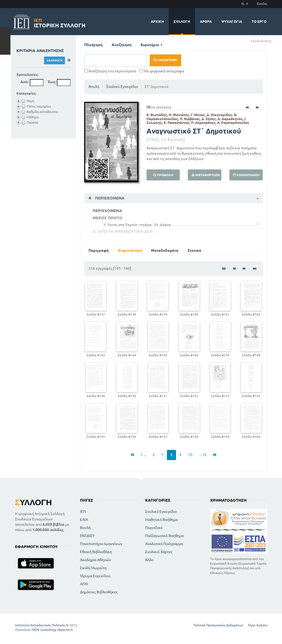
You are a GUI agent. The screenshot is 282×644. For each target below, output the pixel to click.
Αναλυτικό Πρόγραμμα (164, 544)
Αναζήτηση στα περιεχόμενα (110, 71)
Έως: (52, 82)
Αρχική (157, 21)
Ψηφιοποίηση (130, 250)
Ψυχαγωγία (232, 21)
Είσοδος (262, 4)
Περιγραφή (99, 250)
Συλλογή (182, 21)
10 (190, 455)
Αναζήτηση (122, 45)
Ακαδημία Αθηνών (95, 560)
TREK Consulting (44, 630)
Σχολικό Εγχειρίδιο (122, 87)
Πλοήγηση (93, 45)
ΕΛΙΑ (84, 520)
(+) (274, 41)
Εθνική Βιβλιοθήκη (96, 552)
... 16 (203, 455)
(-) (278, 41)
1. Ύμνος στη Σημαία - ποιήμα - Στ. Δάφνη (137, 225)
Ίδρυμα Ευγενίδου (95, 576)
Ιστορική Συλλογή (60, 22)
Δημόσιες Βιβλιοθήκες (99, 592)
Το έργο (259, 21)
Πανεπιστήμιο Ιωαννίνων (101, 544)
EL (245, 4)
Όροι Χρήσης (258, 625)
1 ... (143, 455)
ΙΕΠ (83, 512)
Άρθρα (206, 21)
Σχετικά (194, 250)
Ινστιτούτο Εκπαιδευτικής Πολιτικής (40, 625)
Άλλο (149, 560)
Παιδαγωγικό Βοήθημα (164, 536)
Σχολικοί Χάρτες (159, 552)
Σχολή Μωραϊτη (93, 568)
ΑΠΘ (84, 584)
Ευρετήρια (152, 45)
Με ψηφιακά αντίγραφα (162, 71)
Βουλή (94, 87)
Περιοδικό (154, 528)
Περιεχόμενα (109, 198)
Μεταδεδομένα (165, 250)
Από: (24, 82)
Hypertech (65, 630)
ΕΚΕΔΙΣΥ (87, 536)
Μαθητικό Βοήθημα (162, 520)
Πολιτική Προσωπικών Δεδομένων (218, 625)
